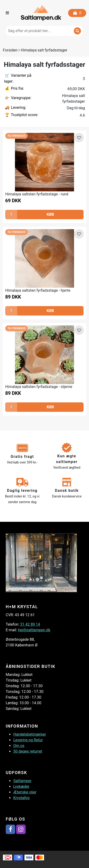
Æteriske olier (25, 792)
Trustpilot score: (21, 115)
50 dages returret (28, 751)
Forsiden (10, 50)
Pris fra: (14, 89)
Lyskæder (21, 786)
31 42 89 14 (30, 624)
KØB (50, 214)
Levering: (15, 108)
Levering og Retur (28, 740)
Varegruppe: (18, 98)
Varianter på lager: (18, 78)
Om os (19, 746)
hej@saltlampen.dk (34, 630)
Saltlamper (22, 781)
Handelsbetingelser (30, 734)
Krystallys (21, 798)
